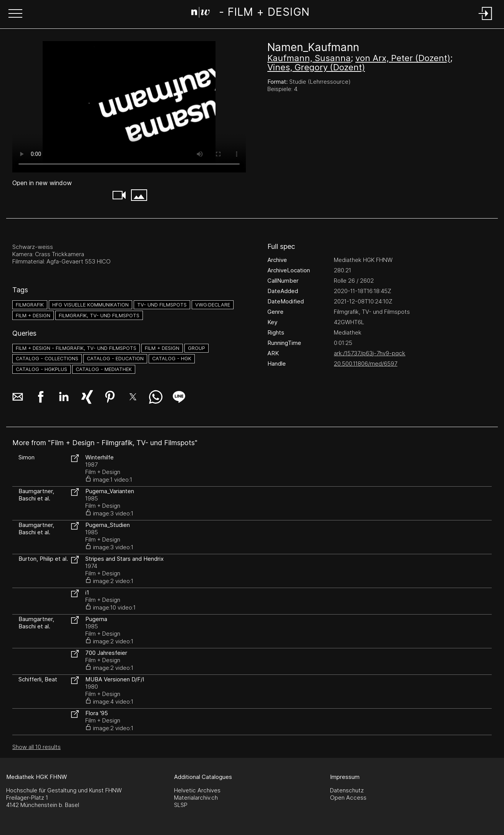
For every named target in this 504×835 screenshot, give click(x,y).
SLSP (181, 805)
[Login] (486, 21)
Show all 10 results (36, 747)
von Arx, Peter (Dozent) (403, 58)
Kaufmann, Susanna (309, 58)
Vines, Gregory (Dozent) (316, 67)
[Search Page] (250, 13)
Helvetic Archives (197, 790)
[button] (15, 14)
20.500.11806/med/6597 (366, 364)
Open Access (348, 798)
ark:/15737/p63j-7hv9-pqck (370, 353)
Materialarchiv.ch (196, 798)
